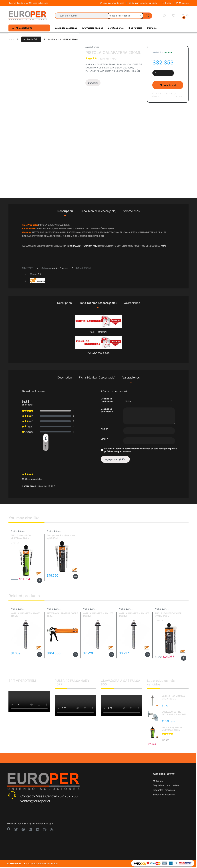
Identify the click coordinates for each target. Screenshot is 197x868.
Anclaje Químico (31, 39)
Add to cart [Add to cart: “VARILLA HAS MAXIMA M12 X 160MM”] (112, 654)
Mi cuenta (182, 3)
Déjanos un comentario (107, 410)
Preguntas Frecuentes (164, 790)
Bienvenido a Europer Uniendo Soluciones (28, 3)
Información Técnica (92, 28)
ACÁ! (163, 246)
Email (105, 439)
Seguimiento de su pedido (143, 3)
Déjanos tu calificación (107, 400)
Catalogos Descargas (66, 28)
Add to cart (170, 85)
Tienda (166, 3)
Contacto (152, 28)
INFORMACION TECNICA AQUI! (83, 246)
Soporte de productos (164, 795)
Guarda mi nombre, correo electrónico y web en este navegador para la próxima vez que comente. (141, 450)
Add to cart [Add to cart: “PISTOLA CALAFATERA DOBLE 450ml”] (76, 654)
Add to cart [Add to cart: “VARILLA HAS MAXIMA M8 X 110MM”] (40, 654)
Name (105, 429)
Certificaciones (116, 28)
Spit (39, 274)
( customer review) (107, 59)
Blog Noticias (135, 28)
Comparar (93, 83)
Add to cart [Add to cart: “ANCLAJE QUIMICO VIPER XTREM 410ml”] (184, 658)
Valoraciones (131, 211)
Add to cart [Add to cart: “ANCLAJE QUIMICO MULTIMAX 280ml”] (40, 580)
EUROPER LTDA (18, 863)
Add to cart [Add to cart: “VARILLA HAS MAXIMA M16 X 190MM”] (148, 654)
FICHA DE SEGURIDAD (98, 353)
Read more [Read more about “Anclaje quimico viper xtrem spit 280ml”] (76, 577)
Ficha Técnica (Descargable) (98, 211)
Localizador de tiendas (112, 3)
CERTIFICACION (98, 332)
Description (65, 211)
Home (11, 39)
